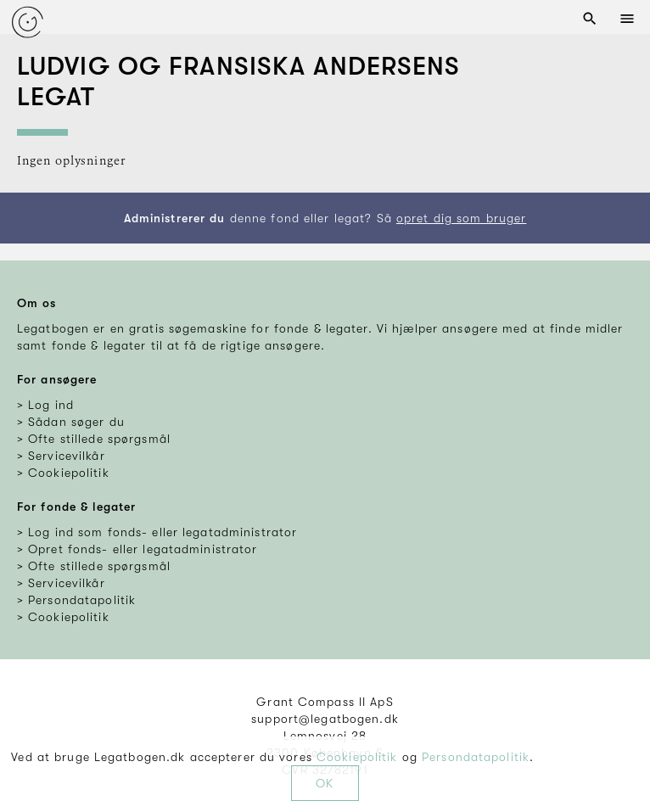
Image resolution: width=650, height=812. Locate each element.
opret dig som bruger (461, 218)
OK (325, 783)
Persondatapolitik (476, 757)
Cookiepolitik (357, 757)
